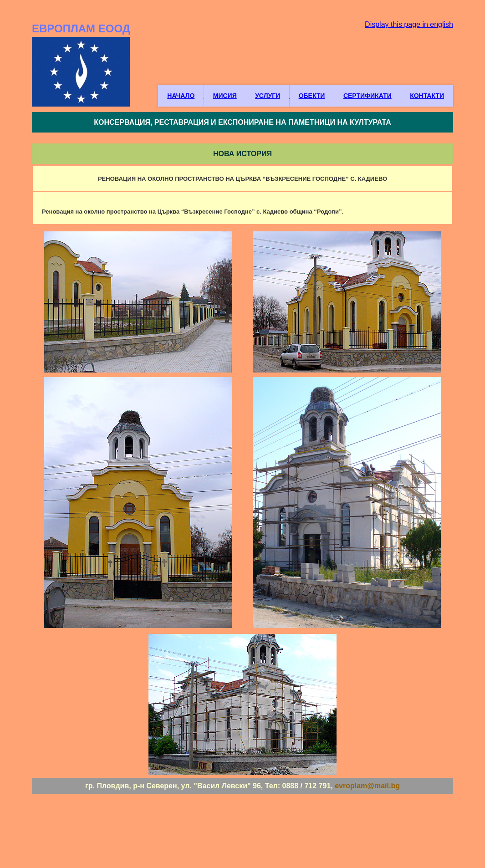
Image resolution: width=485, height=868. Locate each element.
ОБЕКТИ (312, 96)
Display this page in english (409, 24)
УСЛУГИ (268, 96)
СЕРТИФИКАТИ (368, 96)
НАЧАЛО (181, 96)
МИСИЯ (225, 96)
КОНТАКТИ (427, 96)
